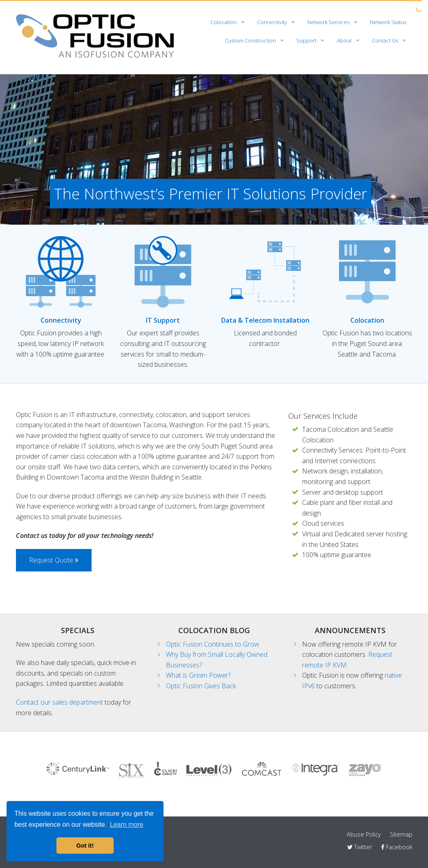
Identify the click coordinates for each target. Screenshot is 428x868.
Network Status (388, 22)
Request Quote (54, 560)
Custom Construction (250, 40)
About (344, 40)
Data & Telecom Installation (265, 320)
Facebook (397, 847)
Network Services (328, 22)
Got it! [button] (85, 846)
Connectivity (272, 22)
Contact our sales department (59, 702)
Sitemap (401, 834)
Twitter (360, 847)
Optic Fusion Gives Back (201, 686)
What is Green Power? (198, 675)
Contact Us (385, 40)
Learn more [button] (127, 824)
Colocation (224, 22)
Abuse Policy (364, 834)
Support (306, 40)
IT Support (163, 320)
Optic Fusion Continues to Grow (213, 644)
